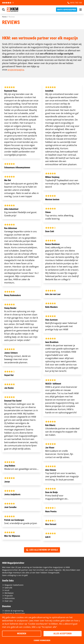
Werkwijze (8, 593)
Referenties (8, 598)
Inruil (6, 590)
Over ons (7, 601)
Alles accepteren (63, 634)
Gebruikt (7, 588)
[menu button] (81, 10)
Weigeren (22, 634)
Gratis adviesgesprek (67, 10)
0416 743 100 (75, 3)
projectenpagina (16, 70)
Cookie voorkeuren (42, 640)
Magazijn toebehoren (13, 585)
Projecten (7, 596)
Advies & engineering (13, 611)
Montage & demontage (13, 613)
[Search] (3, 10)
